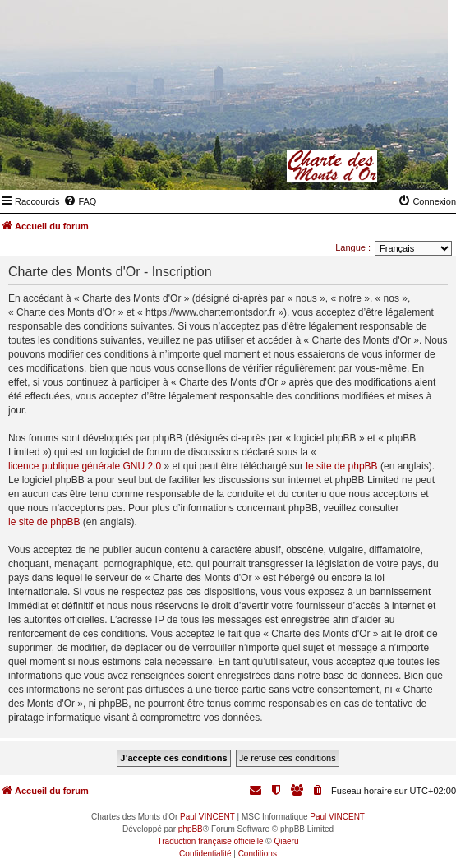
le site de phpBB (341, 466)
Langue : (353, 247)
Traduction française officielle (211, 841)
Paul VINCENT (207, 817)
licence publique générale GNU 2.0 (85, 466)
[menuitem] (80, 201)
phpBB (191, 829)
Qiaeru (286, 841)
